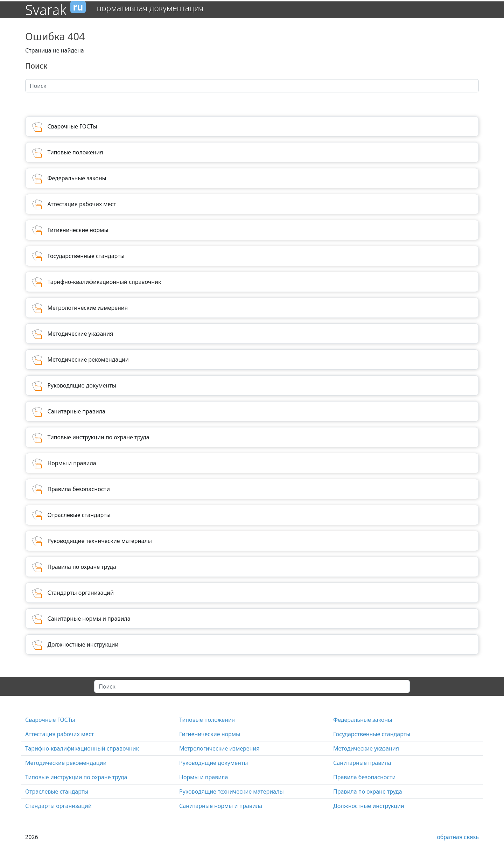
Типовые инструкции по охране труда (76, 777)
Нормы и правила (204, 777)
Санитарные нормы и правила (221, 806)
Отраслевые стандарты (57, 791)
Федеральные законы (363, 720)
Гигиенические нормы (210, 734)
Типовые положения (207, 720)
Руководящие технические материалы (232, 791)
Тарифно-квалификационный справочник (82, 748)
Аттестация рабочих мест (59, 734)
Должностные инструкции (369, 806)
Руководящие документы (213, 763)
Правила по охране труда (368, 791)
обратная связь (458, 837)
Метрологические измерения (219, 748)
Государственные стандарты (372, 734)
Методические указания (366, 748)
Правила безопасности (365, 777)
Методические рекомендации (66, 763)
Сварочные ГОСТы (50, 720)
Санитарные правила (362, 763)
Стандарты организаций (58, 806)
